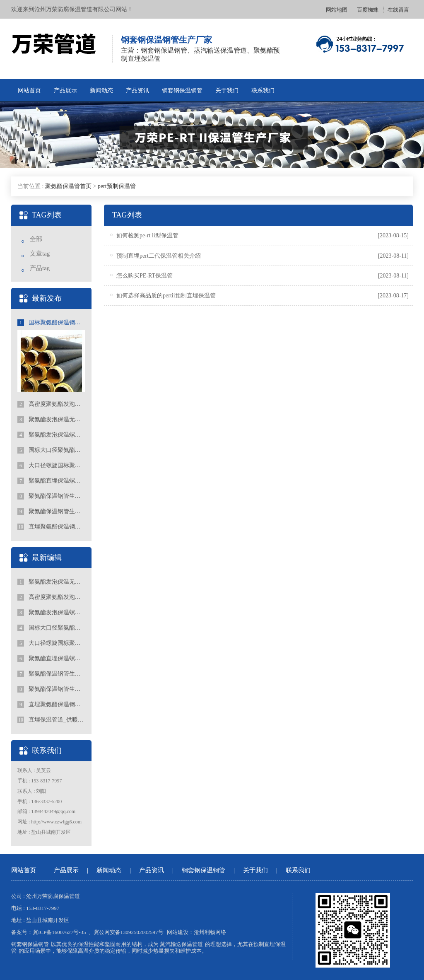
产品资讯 (137, 91)
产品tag (40, 268)
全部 (36, 239)
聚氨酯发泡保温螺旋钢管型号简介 (51, 435)
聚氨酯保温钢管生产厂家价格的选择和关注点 (51, 496)
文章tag (40, 253)
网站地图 (337, 10)
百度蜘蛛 (368, 10)
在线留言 (398, 10)
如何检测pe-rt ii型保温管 (147, 235)
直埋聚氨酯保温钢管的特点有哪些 (51, 527)
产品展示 (65, 91)
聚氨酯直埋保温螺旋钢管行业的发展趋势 (51, 481)
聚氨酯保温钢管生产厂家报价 (51, 512)
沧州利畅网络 (210, 932)
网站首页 (29, 91)
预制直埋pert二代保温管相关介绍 (159, 256)
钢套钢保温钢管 (182, 91)
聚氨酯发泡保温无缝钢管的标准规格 (51, 420)
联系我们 (263, 91)
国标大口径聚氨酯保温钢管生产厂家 (51, 450)
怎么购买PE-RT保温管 (145, 276)
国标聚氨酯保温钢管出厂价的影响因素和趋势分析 (51, 323)
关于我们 (227, 91)
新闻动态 (101, 91)
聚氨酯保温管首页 (68, 186)
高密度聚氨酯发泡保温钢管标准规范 (51, 404)
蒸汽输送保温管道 (181, 944)
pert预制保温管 (117, 186)
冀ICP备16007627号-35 (59, 932)
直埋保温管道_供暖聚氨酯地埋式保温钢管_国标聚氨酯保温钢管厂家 (51, 720)
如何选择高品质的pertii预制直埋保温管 (166, 296)
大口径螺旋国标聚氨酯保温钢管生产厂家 (51, 466)
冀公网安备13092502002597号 (129, 932)
